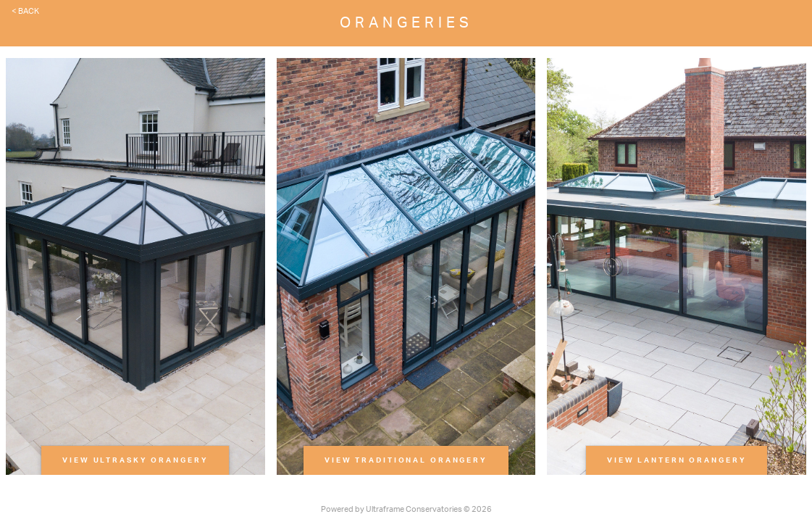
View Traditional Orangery (406, 460)
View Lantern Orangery (677, 460)
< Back (25, 11)
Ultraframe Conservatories (414, 509)
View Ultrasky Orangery (135, 460)
